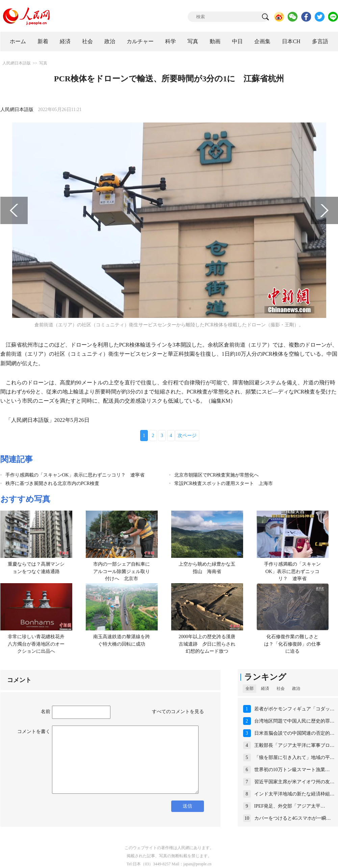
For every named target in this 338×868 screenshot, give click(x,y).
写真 (193, 41)
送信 (187, 806)
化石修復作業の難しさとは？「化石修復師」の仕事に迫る (292, 644)
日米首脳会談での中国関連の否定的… (294, 733)
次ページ (187, 436)
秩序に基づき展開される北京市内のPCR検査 (52, 483)
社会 (87, 41)
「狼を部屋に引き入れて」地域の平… (294, 757)
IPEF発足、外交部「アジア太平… (290, 806)
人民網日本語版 (17, 63)
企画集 (262, 41)
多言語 (320, 41)
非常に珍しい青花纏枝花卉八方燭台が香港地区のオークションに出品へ (36, 644)
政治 (110, 41)
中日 (237, 41)
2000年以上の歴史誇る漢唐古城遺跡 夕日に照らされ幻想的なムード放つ (207, 644)
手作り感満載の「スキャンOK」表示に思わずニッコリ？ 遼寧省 (75, 475)
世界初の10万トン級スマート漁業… (292, 770)
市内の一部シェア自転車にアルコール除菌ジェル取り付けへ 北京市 (122, 571)
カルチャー (140, 41)
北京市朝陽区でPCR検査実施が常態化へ (216, 475)
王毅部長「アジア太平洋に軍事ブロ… (294, 745)
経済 (65, 41)
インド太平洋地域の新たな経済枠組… (294, 794)
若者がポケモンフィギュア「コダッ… (294, 709)
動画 (215, 41)
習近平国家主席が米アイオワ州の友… (294, 782)
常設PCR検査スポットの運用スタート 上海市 (224, 483)
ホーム (18, 41)
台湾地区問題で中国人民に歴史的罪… (294, 721)
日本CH (291, 41)
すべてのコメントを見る (178, 712)
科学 (171, 41)
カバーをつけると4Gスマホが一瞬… (293, 818)
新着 (43, 41)
